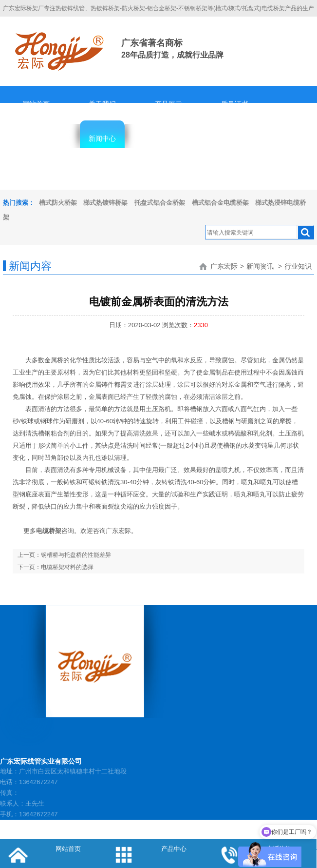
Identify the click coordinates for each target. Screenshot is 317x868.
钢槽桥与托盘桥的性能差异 (76, 555)
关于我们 (102, 104)
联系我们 (102, 173)
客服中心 (168, 138)
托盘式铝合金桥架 (160, 203)
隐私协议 (36, 173)
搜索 (306, 233)
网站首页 (36, 104)
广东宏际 (224, 266)
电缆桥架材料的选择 (67, 567)
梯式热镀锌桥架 (105, 203)
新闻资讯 (260, 266)
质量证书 (235, 104)
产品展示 (168, 104)
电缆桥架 (49, 531)
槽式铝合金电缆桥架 (220, 203)
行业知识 (298, 266)
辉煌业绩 (36, 138)
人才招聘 (235, 138)
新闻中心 (102, 138)
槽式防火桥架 (58, 203)
